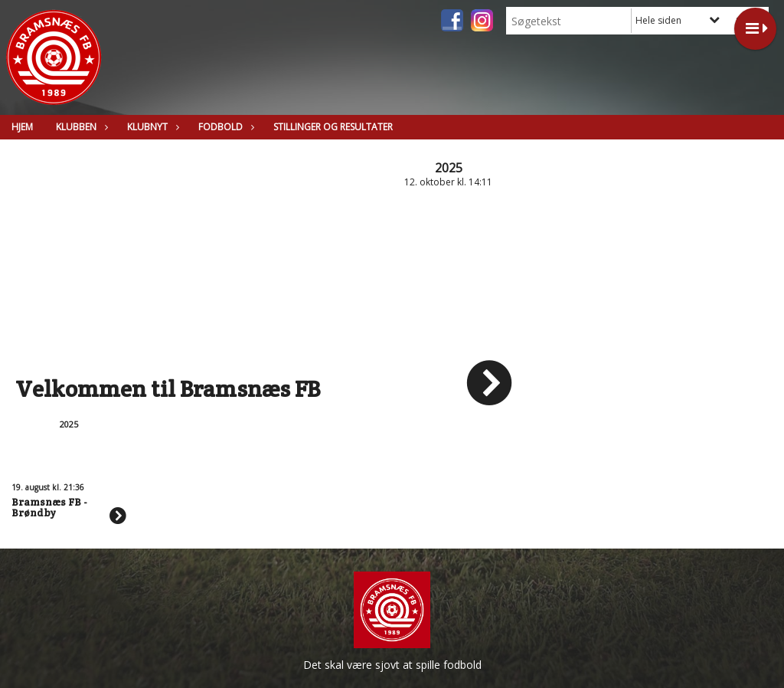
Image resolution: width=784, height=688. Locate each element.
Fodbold (224, 127)
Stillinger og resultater (333, 127)
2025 (449, 168)
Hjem (22, 127)
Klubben (80, 127)
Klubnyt (151, 127)
